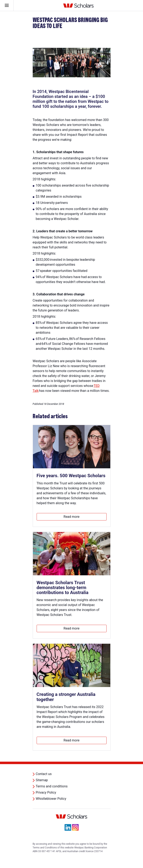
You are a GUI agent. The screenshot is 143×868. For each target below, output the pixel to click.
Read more (71, 517)
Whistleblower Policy (51, 799)
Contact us (44, 774)
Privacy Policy (46, 792)
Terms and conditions (52, 786)
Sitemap (42, 780)
